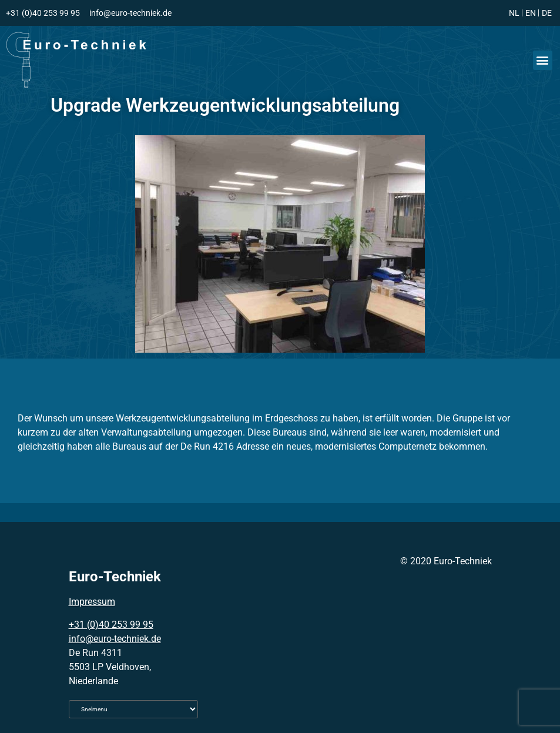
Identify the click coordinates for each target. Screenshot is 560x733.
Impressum (92, 602)
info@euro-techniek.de (115, 639)
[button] (543, 60)
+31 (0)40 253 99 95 (111, 625)
